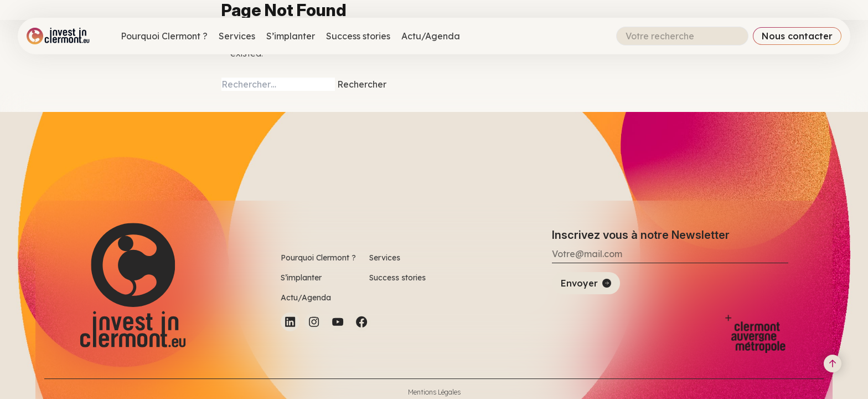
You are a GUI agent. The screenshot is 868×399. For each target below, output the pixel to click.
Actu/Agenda (431, 36)
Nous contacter (797, 36)
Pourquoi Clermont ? (164, 36)
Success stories (358, 36)
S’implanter (291, 36)
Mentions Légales (434, 392)
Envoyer (579, 283)
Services (237, 36)
